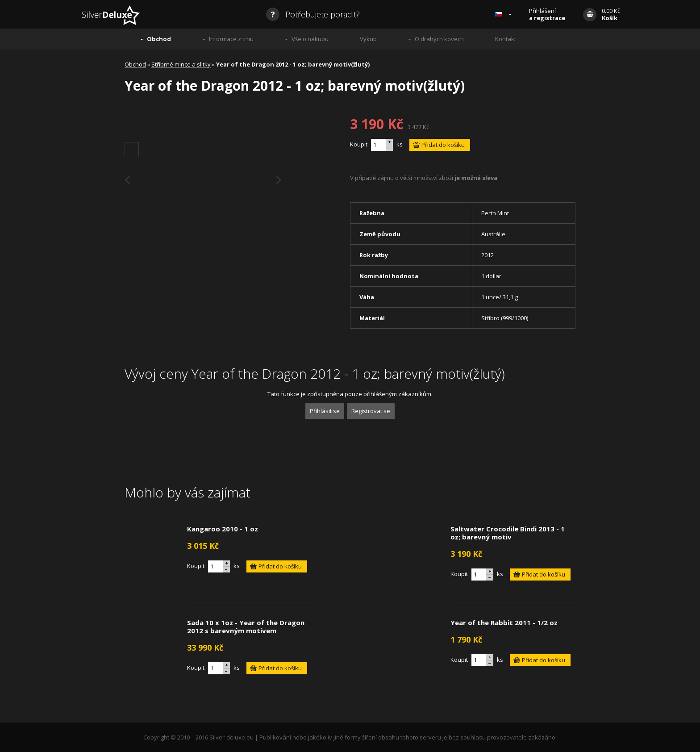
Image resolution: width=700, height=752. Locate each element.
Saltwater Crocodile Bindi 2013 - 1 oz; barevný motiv (508, 533)
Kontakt (506, 39)
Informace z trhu (231, 39)
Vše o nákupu (310, 39)
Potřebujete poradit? (313, 14)
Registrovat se (371, 411)
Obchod (159, 39)
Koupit (359, 144)
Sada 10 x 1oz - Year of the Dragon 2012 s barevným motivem (246, 627)
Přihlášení (547, 14)
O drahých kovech (439, 39)
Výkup (368, 39)
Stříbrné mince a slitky (181, 64)
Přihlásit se (325, 411)
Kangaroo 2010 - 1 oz (223, 529)
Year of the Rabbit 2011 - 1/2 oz (504, 622)
